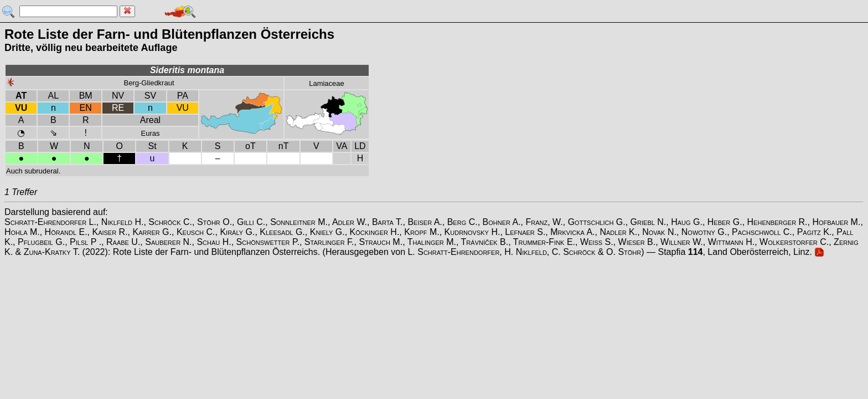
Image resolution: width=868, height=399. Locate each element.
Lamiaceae (327, 83)
